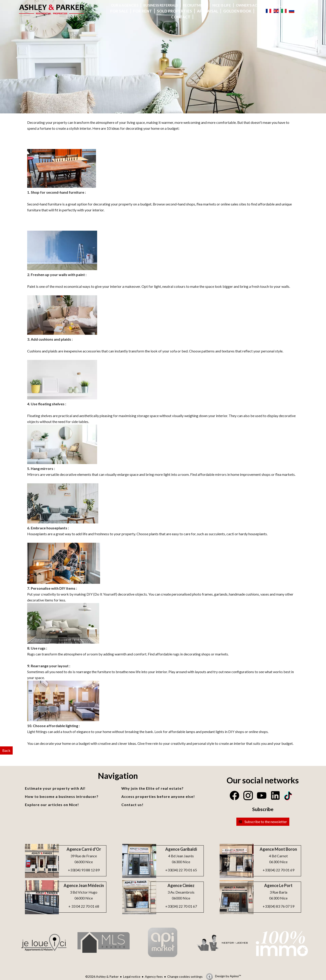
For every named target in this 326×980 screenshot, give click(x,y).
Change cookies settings (185, 976)
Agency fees (154, 976)
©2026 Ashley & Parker (102, 976)
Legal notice (132, 976)
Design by (228, 976)
